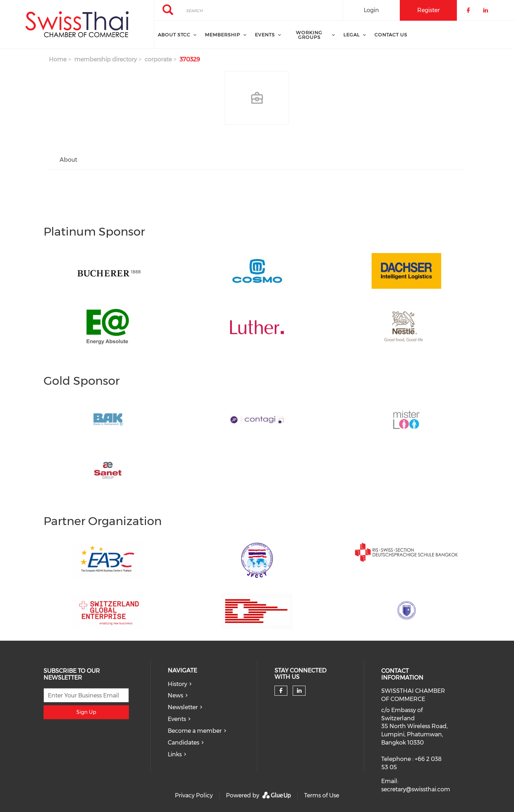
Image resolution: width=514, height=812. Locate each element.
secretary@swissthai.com (416, 789)
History (177, 684)
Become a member (195, 731)
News (175, 695)
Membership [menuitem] (223, 35)
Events (177, 719)
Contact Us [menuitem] (391, 35)
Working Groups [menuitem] (309, 35)
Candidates (183, 743)
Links (175, 754)
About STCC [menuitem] (174, 35)
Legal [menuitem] (352, 35)
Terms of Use (322, 795)
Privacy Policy (194, 795)
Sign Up (86, 712)
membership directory (105, 59)
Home (58, 59)
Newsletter (183, 707)
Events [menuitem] (265, 35)
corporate (158, 59)
